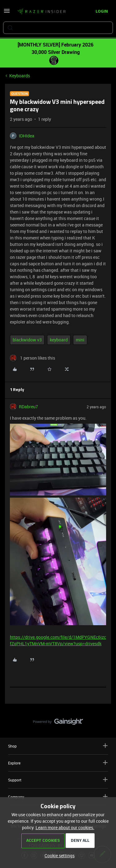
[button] (7, 13)
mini (80, 340)
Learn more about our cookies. (65, 827)
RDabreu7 (28, 407)
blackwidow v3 (27, 340)
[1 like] (32, 358)
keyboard (59, 340)
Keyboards (20, 76)
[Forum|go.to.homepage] (41, 12)
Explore (58, 763)
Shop (58, 746)
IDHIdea (27, 136)
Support (58, 780)
